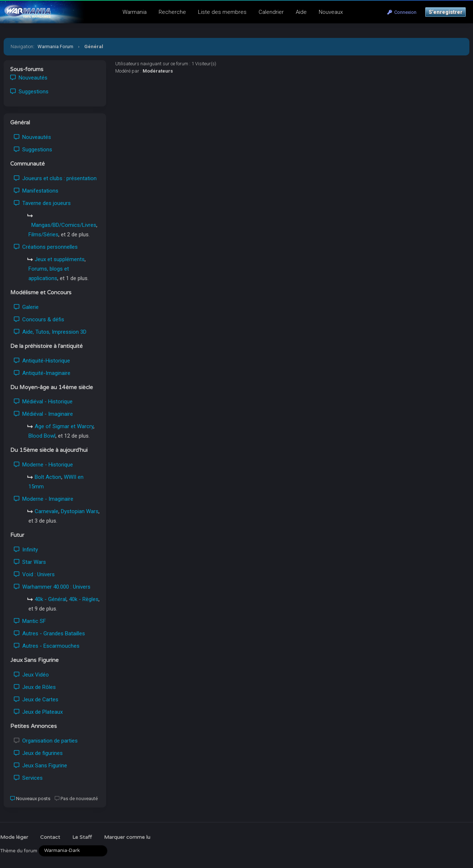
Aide (301, 12)
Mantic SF (30, 621)
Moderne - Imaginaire (44, 499)
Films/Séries (43, 235)
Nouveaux (331, 12)
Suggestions (29, 92)
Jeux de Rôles (35, 687)
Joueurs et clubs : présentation (55, 178)
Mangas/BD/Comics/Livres (64, 225)
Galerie (26, 307)
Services (28, 778)
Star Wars (30, 562)
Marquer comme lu (127, 837)
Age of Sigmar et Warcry (64, 426)
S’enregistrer (445, 12)
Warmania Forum (55, 46)
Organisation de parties (46, 741)
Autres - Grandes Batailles (49, 633)
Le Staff (82, 837)
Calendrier (271, 12)
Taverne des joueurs (42, 203)
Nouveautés (29, 78)
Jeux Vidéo (31, 675)
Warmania (135, 12)
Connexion (402, 12)
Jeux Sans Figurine (40, 766)
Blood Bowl (42, 436)
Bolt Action (48, 477)
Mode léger (14, 837)
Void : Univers (34, 574)
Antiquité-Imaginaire (42, 373)
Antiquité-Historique (42, 361)
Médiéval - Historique (43, 402)
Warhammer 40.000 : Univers (52, 587)
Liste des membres (222, 12)
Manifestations (36, 191)
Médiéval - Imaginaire (43, 414)
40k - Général (51, 599)
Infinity (26, 550)
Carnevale (46, 511)
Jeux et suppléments (60, 259)
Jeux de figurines (38, 753)
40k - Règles (84, 599)
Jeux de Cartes (36, 700)
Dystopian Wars (80, 511)
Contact (50, 837)
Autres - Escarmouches (47, 646)
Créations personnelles (46, 247)
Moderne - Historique (43, 465)
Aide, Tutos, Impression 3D (50, 332)
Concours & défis (39, 319)
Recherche (172, 12)
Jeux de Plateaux (38, 712)
